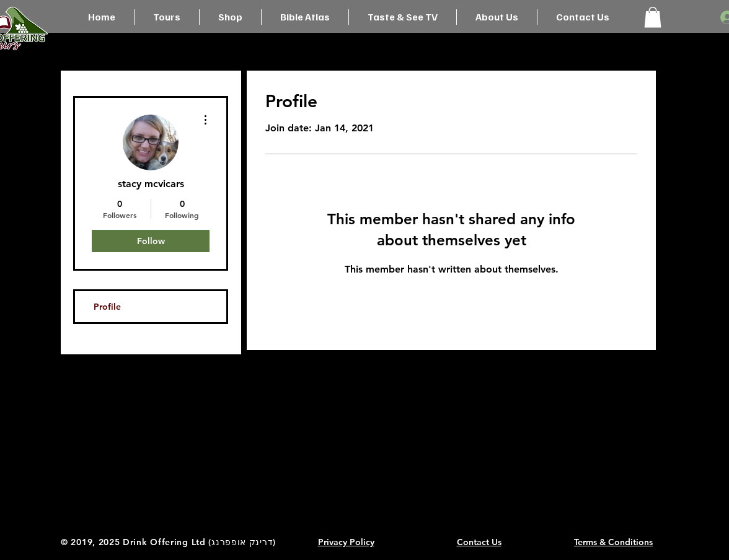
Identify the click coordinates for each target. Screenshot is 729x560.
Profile (107, 307)
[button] (653, 17)
